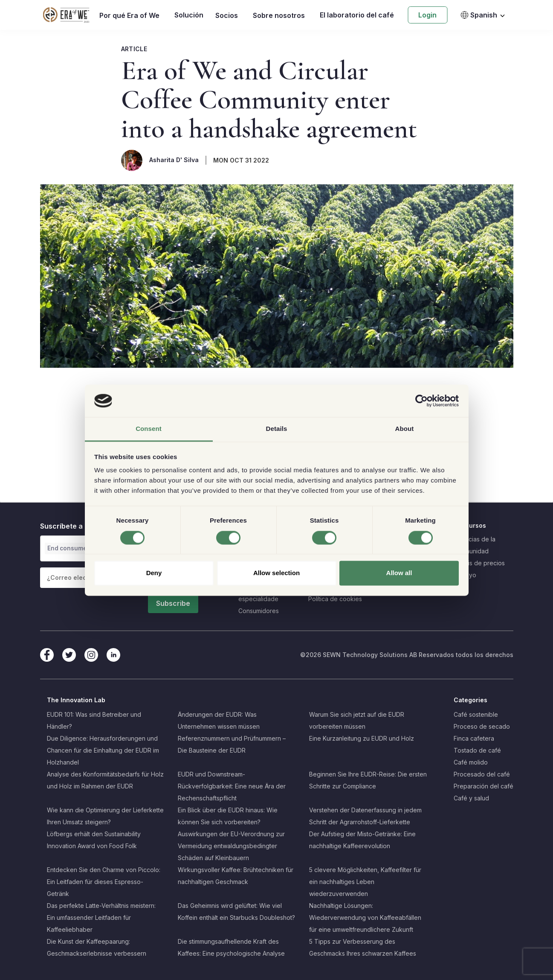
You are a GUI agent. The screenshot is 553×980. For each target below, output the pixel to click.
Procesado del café (482, 774)
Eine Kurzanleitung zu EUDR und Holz (362, 738)
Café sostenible (476, 714)
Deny (154, 573)
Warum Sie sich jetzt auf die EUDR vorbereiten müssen (357, 720)
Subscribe (173, 603)
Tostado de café (477, 750)
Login (427, 15)
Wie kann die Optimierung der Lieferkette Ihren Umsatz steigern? (105, 816)
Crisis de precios (481, 563)
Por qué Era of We (129, 15)
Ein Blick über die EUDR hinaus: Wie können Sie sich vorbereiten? (228, 816)
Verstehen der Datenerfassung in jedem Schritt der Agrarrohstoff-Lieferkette (365, 816)
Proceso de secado (482, 726)
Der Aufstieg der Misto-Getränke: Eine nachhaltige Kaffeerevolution (362, 840)
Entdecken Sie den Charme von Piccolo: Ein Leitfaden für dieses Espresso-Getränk (104, 882)
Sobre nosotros (279, 15)
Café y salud (471, 798)
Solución (189, 15)
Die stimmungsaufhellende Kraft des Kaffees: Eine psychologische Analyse (231, 947)
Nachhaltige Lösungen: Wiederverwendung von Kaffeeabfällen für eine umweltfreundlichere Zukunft (365, 917)
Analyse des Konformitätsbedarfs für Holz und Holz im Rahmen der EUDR (105, 780)
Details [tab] (277, 429)
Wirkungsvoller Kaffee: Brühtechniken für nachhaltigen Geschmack (236, 876)
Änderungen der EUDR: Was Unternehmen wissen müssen (219, 720)
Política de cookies (335, 599)
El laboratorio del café (357, 15)
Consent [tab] (149, 429)
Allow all (399, 573)
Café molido (471, 762)
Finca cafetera (474, 738)
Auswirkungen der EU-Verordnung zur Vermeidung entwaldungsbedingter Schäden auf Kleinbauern (231, 846)
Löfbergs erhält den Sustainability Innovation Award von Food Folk (94, 840)
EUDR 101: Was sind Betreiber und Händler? (94, 720)
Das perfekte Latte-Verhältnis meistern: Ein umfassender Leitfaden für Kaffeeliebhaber (101, 917)
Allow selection (276, 573)
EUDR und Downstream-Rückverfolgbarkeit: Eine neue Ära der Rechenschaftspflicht (232, 786)
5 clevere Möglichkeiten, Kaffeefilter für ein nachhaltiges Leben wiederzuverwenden (365, 882)
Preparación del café (484, 786)
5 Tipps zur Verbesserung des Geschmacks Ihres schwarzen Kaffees (363, 947)
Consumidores (259, 611)
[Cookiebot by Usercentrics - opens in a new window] (421, 401)
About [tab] (405, 429)
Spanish (479, 15)
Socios (227, 15)
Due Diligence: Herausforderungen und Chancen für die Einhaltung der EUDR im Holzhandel (103, 750)
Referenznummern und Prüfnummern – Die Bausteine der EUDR (232, 744)
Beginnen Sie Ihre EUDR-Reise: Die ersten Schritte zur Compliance (368, 780)
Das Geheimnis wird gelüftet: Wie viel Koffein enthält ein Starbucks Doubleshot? (236, 912)
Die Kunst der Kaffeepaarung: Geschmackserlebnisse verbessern (97, 947)
